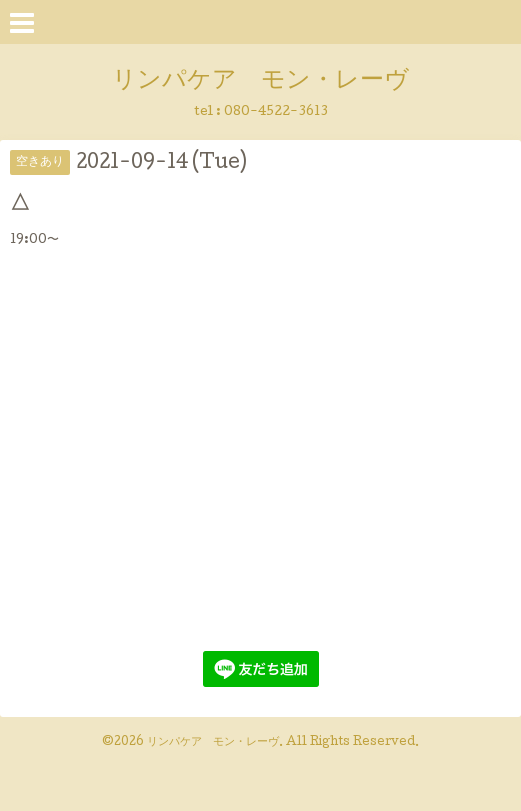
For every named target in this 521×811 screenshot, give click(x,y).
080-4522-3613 (276, 112)
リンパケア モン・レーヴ (260, 81)
